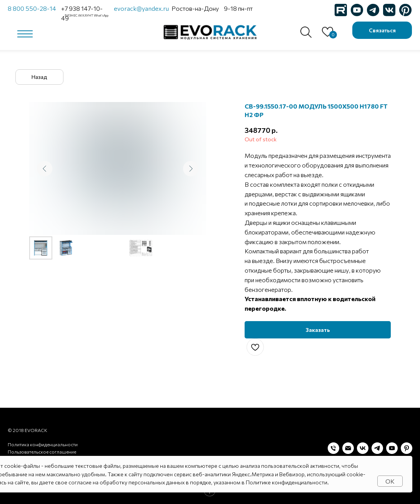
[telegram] (377, 448)
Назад (39, 77)
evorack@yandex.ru (141, 8)
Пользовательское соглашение (42, 452)
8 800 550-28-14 (32, 8)
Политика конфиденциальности (43, 444)
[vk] (363, 448)
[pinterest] (407, 448)
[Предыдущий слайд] (45, 169)
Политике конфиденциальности (287, 482)
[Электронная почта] (348, 448)
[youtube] (392, 448)
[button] (318, 330)
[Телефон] (333, 448)
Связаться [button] (382, 30)
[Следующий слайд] (191, 169)
